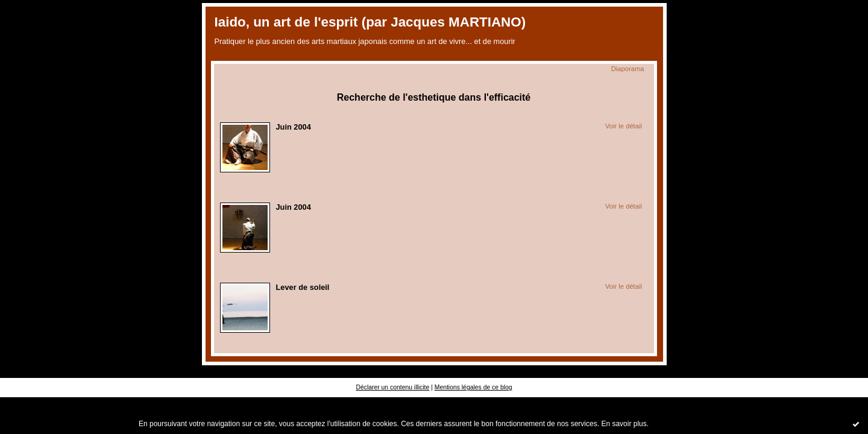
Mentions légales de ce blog (473, 387)
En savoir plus (624, 424)
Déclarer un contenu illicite (392, 387)
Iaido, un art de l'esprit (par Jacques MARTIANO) (370, 22)
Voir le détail (624, 126)
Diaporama (628, 69)
